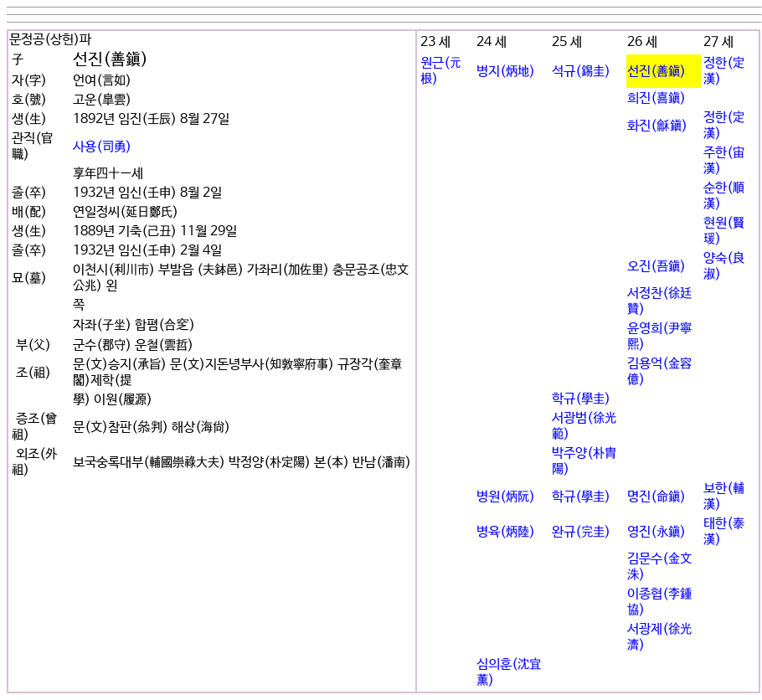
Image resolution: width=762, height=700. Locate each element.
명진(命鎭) (656, 497)
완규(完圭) (581, 532)
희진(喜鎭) (656, 98)
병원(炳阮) (506, 497)
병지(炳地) (506, 72)
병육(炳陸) (506, 532)
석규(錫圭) (581, 72)
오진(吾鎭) (656, 267)
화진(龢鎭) (657, 126)
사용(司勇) (102, 147)
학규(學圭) (581, 399)
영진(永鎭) (656, 532)
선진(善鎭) (656, 72)
